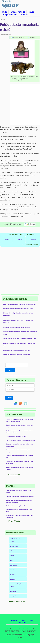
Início (4, 12)
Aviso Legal (14, 620)
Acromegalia (14, 546)
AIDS (11, 560)
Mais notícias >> (14, 475)
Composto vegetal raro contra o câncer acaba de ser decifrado (21, 440)
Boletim (23, 620)
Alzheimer (13, 579)
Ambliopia (13, 591)
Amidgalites (13, 596)
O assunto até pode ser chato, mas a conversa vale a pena (17, 350)
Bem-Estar (25, 15)
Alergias (12, 570)
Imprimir (32, 38)
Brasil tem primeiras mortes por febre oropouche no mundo (20, 496)
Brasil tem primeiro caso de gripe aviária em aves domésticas (20, 506)
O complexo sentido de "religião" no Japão (16, 436)
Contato (31, 620)
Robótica (7, 240)
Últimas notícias (18, 12)
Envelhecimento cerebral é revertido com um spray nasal (16, 327)
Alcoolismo (13, 565)
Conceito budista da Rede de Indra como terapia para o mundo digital (19, 339)
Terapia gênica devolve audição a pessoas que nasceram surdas (18, 308)
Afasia (12, 556)
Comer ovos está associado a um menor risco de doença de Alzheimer (19, 304)
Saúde (31, 12)
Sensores (20, 240)
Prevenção (33, 240)
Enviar (9, 398)
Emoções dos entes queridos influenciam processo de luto (17, 355)
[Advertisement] (20, 105)
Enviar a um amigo (19, 38)
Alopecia (12, 574)
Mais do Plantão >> (15, 521)
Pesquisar (10, 370)
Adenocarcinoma (15, 551)
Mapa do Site (22, 622)
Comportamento (10, 15)
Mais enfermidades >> (17, 601)
